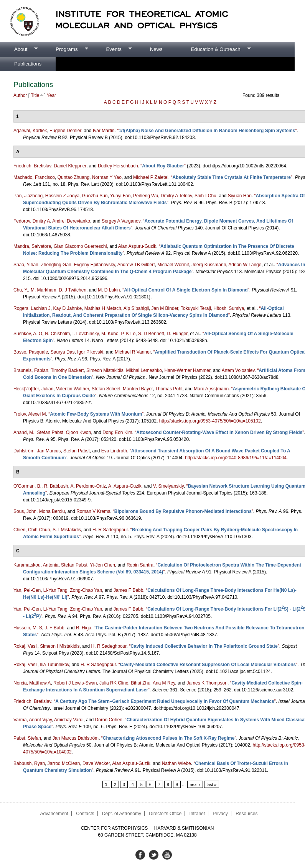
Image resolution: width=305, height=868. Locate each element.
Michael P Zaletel (151, 177)
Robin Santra (140, 565)
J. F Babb (54, 628)
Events (112, 49)
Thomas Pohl (169, 389)
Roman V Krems (93, 511)
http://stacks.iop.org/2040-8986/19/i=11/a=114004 (236, 458)
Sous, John (25, 511)
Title (35, 95)
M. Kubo (110, 334)
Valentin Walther (73, 389)
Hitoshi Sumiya (229, 308)
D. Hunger (177, 334)
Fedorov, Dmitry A (32, 221)
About (19, 49)
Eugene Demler (65, 131)
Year (51, 95)
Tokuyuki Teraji (196, 308)
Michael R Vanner (133, 352)
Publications (28, 64)
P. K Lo (128, 334)
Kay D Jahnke (67, 308)
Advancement (54, 814)
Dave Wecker (96, 763)
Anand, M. (24, 432)
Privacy (220, 814)
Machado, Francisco (34, 177)
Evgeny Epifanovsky (94, 265)
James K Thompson (207, 683)
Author (20, 95)
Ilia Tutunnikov (54, 665)
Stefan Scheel (106, 389)
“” (207, 131)
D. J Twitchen (73, 290)
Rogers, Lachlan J (32, 308)
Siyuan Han (240, 196)
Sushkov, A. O (28, 334)
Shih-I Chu (205, 196)
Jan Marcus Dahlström (76, 738)
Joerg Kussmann (209, 265)
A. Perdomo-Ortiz (88, 486)
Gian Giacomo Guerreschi (80, 246)
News (156, 49)
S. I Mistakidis (67, 530)
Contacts (85, 814)
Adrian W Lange (245, 265)
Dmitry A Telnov (176, 196)
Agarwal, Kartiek (30, 131)
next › (195, 784)
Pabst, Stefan (27, 738)
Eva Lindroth (114, 451)
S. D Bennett (151, 334)
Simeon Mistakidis (105, 370)
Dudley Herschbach (118, 166)
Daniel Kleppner (70, 166)
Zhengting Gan (56, 265)
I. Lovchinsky (86, 334)
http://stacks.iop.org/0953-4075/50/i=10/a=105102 (210, 421)
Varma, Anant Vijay (33, 720)
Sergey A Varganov (121, 221)
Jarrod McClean (64, 763)
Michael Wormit (173, 265)
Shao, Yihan (26, 265)
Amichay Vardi (69, 720)
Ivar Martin (104, 131)
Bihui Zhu (141, 683)
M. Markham (44, 290)
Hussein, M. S (28, 628)
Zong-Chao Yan (86, 590)
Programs (65, 49)
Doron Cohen (109, 720)
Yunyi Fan (120, 196)
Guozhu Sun (95, 196)
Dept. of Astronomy (122, 814)
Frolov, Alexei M (30, 414)
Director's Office (165, 814)
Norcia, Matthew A (32, 683)
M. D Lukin (109, 290)
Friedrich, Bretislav (32, 166)
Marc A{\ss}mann (211, 389)
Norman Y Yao (107, 177)
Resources (246, 814)
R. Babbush (56, 486)
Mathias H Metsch (103, 308)
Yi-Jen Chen (102, 565)
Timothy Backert (67, 370)
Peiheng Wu (146, 196)
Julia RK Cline (114, 683)
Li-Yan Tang (55, 590)
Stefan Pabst (50, 432)
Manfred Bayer (138, 389)
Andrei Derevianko (71, 221)
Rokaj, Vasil (25, 646)
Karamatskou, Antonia (36, 565)
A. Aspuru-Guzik (125, 486)
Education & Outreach (214, 49)
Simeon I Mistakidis (60, 646)
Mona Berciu (52, 511)
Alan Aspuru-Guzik (137, 246)
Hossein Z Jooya (62, 196)
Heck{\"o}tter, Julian (33, 389)
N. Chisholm (57, 334)
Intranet (197, 814)
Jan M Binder (165, 308)
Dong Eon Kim (117, 432)
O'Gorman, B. (27, 486)
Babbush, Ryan (29, 763)
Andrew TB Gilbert (136, 265)
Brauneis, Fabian (31, 370)
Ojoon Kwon (78, 432)
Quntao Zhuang (73, 177)
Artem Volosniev (238, 370)
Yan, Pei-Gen (27, 590)
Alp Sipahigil (136, 308)
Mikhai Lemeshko (144, 370)
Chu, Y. (21, 290)
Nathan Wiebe (176, 763)
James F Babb (128, 590)
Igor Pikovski (90, 352)
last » (212, 784)
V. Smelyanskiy (168, 486)
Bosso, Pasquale (31, 352)
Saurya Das (63, 352)
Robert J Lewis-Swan (75, 683)
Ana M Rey (164, 683)
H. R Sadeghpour (110, 530)
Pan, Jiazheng (28, 196)
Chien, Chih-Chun (32, 530)
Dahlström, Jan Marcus (37, 451)
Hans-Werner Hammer (188, 370)
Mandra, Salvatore (32, 246)
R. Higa (84, 628)
